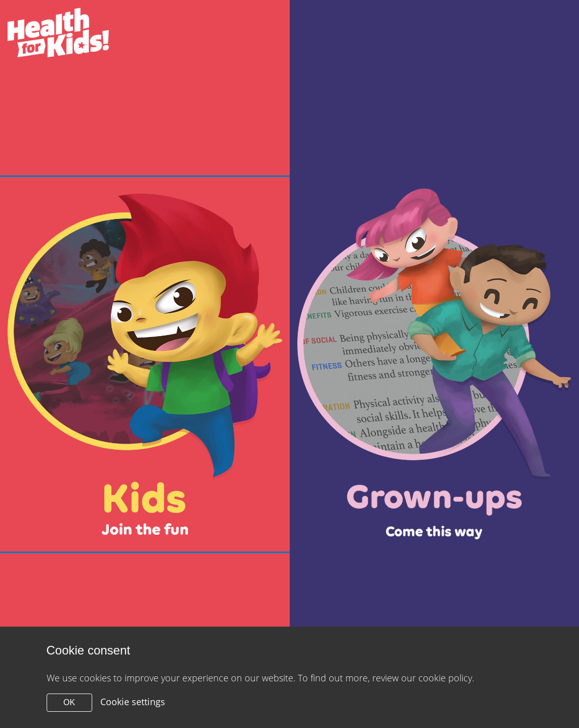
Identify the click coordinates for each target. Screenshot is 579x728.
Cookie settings (133, 702)
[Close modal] (145, 364)
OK (69, 702)
